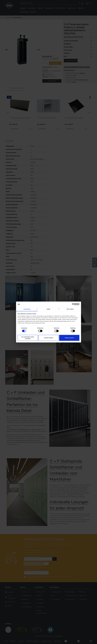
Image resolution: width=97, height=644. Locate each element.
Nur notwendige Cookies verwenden (28, 338)
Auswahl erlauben (48, 338)
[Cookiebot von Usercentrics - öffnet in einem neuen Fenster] (73, 304)
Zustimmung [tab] (27, 309)
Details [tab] (49, 309)
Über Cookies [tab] (70, 309)
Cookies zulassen (69, 338)
